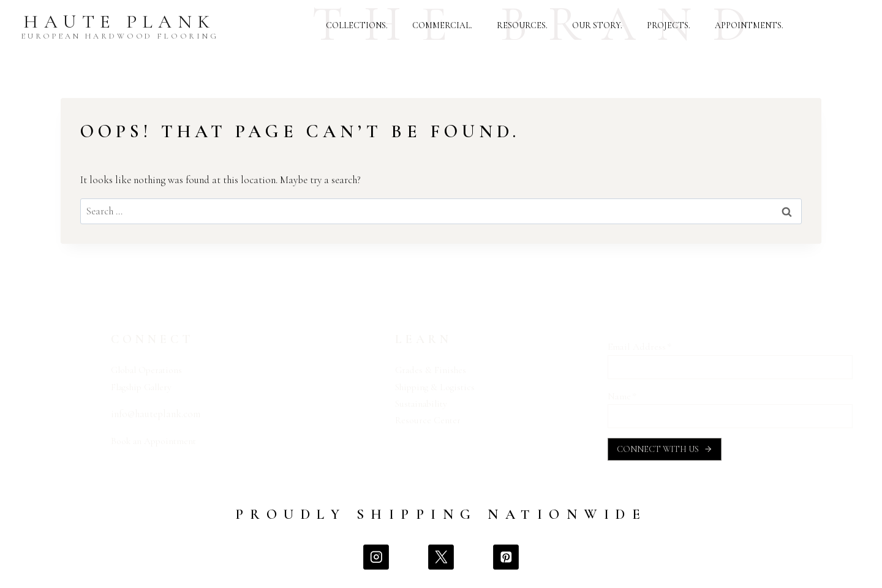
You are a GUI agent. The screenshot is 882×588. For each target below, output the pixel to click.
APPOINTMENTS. (749, 25)
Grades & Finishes (433, 370)
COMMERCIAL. (442, 25)
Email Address (639, 347)
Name (622, 396)
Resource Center (429, 420)
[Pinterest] (507, 563)
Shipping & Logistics (438, 387)
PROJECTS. (669, 25)
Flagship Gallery (145, 387)
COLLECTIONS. (357, 25)
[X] (441, 563)
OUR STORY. (597, 25)
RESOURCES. (522, 25)
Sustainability (424, 403)
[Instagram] (375, 563)
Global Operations (151, 370)
